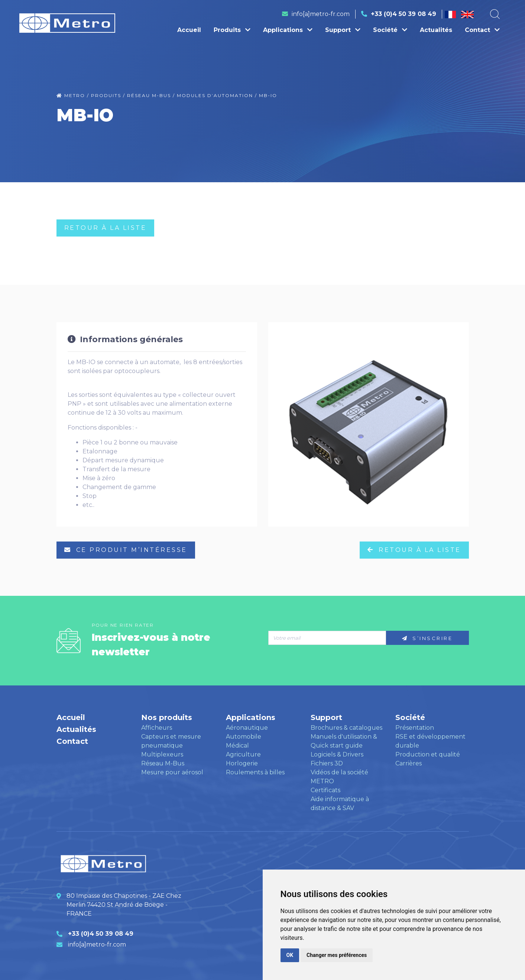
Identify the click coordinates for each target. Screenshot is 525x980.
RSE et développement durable (430, 741)
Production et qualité (428, 754)
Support (343, 30)
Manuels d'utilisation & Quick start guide (344, 741)
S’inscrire (427, 638)
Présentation (415, 728)
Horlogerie (242, 763)
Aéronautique (247, 728)
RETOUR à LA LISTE (106, 228)
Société (390, 30)
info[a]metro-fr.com (321, 14)
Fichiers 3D (327, 763)
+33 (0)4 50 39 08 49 (404, 14)
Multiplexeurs (162, 754)
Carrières (409, 763)
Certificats (325, 790)
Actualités (436, 30)
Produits (232, 30)
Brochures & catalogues (346, 728)
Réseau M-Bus (163, 763)
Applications (288, 30)
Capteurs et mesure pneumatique (171, 741)
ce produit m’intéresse (126, 550)
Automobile (244, 737)
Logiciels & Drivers (337, 754)
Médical (237, 746)
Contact (482, 30)
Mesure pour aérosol (172, 772)
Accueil (189, 30)
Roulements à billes (255, 772)
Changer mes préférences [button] (337, 955)
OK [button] (290, 955)
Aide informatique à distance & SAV (340, 804)
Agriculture (243, 754)
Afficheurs (157, 728)
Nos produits (167, 717)
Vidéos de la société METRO (339, 777)
